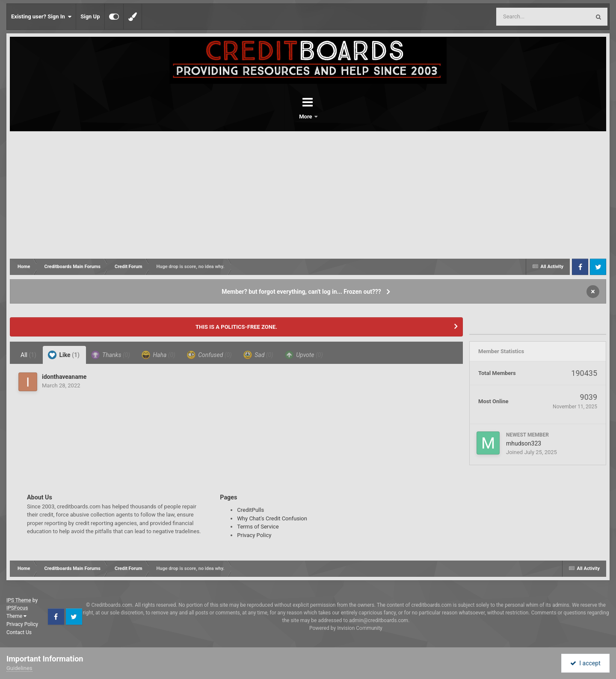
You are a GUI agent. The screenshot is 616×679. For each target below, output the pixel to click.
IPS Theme (19, 600)
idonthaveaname (64, 377)
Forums (284, 117)
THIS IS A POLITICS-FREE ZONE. (236, 327)
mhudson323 (524, 443)
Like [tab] (64, 355)
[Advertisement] (308, 195)
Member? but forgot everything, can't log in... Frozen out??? (301, 292)
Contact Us (19, 632)
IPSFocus (17, 608)
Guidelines (19, 668)
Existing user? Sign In (41, 17)
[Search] (521, 17)
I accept (585, 663)
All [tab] (28, 355)
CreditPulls (250, 510)
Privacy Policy (254, 535)
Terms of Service (258, 527)
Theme (16, 616)
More (330, 117)
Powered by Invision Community (346, 628)
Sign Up (90, 16)
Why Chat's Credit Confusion (272, 518)
